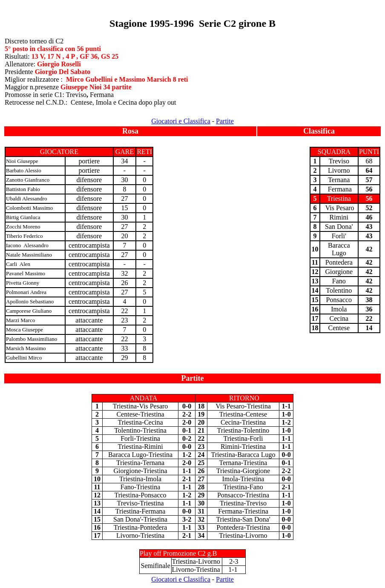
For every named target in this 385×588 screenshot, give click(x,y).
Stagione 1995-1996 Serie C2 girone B (192, 23)
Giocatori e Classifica (181, 121)
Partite (225, 121)
